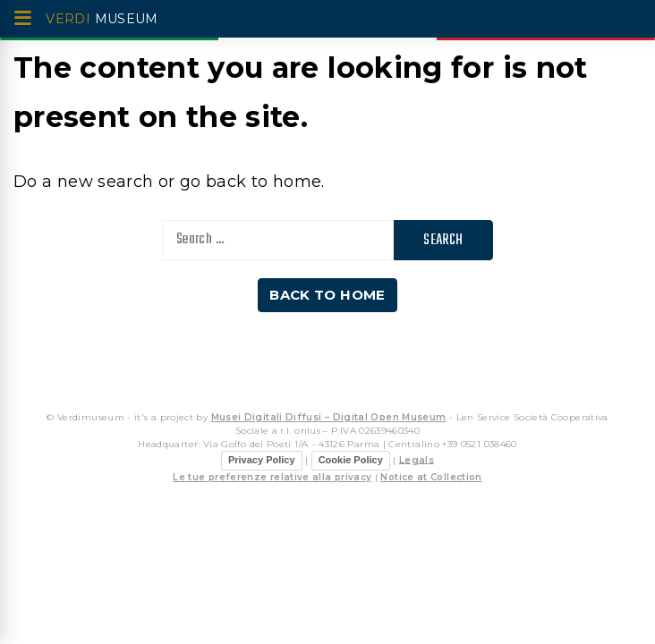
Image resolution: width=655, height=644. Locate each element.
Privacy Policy (262, 460)
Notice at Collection (431, 477)
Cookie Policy (351, 460)
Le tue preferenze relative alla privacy (272, 477)
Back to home (327, 295)
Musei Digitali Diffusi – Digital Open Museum (329, 417)
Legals (417, 459)
